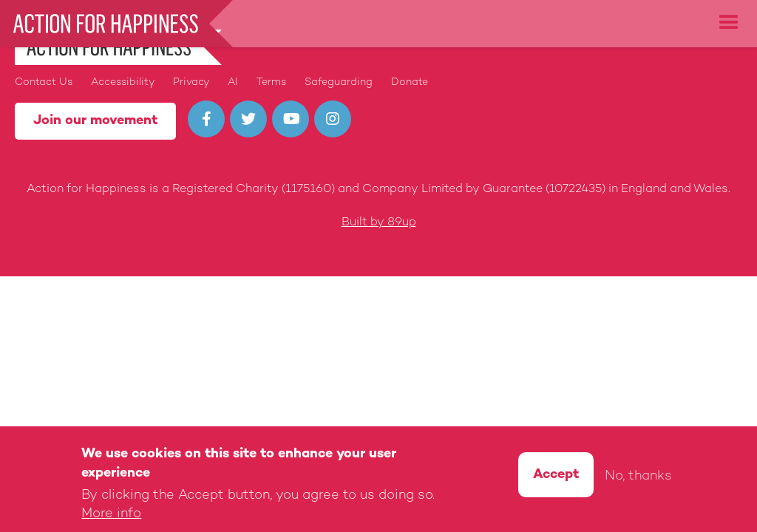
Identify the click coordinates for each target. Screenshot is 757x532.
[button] (729, 23)
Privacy (191, 82)
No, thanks (638, 478)
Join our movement (95, 121)
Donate (410, 82)
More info (111, 516)
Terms (271, 82)
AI (233, 82)
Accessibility (123, 82)
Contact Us (44, 82)
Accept (556, 477)
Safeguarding (339, 82)
